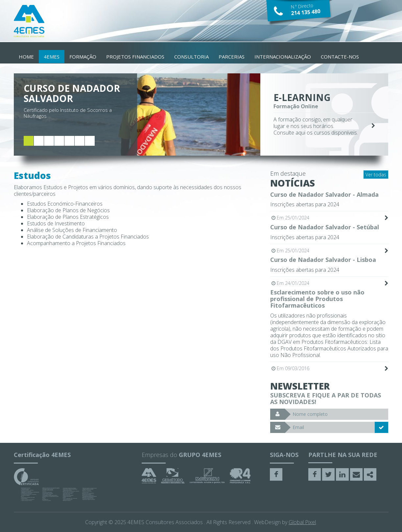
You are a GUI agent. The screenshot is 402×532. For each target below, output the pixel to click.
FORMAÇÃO (83, 57)
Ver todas (376, 175)
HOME (26, 57)
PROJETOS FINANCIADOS (135, 57)
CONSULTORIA (191, 57)
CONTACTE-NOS (340, 57)
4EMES (52, 57)
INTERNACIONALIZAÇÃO (283, 57)
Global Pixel (302, 522)
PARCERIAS (232, 57)
